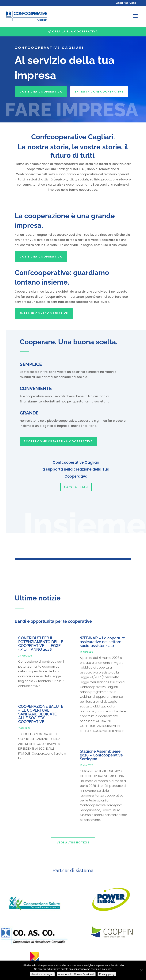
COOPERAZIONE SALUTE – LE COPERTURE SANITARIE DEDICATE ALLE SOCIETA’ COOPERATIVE (41, 714)
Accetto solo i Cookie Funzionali (76, 974)
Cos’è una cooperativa (41, 92)
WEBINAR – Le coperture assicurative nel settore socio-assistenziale (102, 642)
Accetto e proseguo (42, 974)
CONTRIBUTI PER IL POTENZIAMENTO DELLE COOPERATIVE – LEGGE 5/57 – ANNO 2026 (41, 644)
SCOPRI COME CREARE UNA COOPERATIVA (58, 441)
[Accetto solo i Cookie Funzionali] (141, 970)
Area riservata (126, 3)
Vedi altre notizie (73, 842)
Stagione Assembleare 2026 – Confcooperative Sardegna (101, 755)
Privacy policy (107, 974)
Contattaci (76, 487)
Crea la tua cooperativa (75, 31)
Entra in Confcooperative (99, 92)
